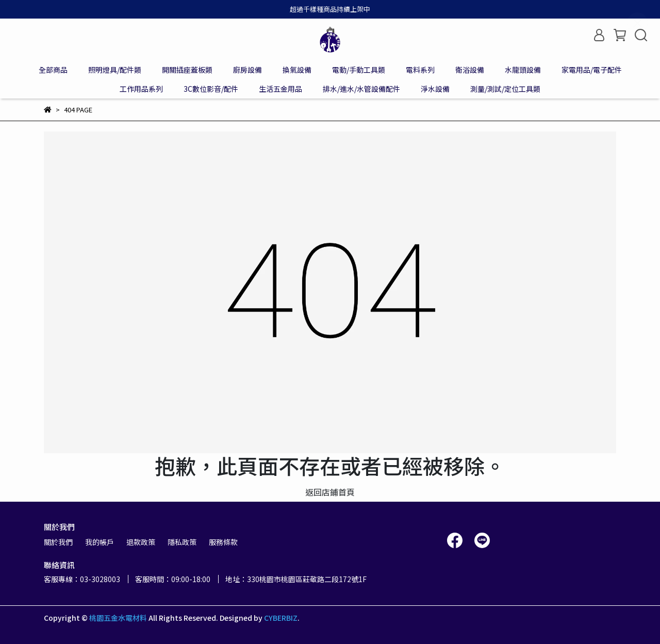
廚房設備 (247, 70)
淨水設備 (435, 89)
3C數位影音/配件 (211, 89)
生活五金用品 (280, 89)
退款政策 (141, 542)
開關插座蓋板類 (187, 70)
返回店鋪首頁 (330, 492)
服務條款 (223, 542)
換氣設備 (297, 70)
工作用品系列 (141, 89)
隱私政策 (182, 542)
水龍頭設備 (523, 70)
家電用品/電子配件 (592, 70)
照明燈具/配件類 (115, 70)
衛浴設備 (470, 70)
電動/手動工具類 (359, 70)
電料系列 (420, 70)
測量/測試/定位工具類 (505, 89)
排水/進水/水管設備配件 (361, 89)
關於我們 (58, 542)
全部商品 (53, 70)
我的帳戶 (100, 542)
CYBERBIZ (281, 618)
